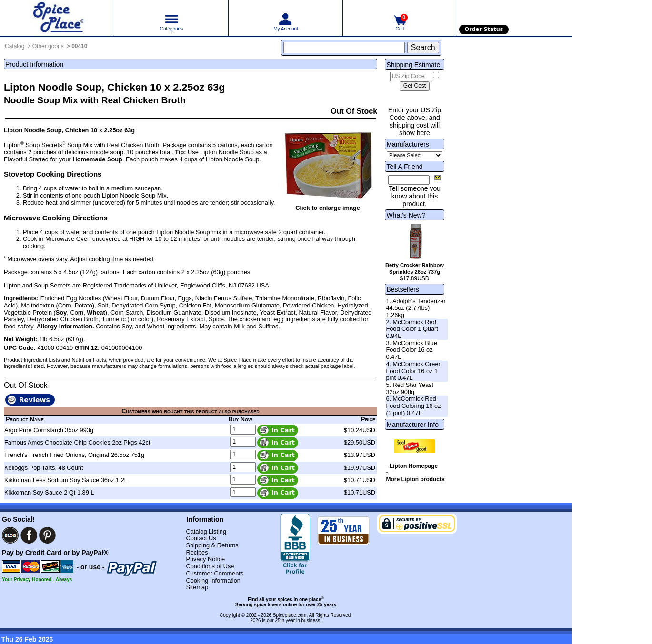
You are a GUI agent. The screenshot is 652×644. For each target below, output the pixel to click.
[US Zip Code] (411, 77)
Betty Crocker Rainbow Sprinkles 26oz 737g (415, 268)
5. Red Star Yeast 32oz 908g (410, 388)
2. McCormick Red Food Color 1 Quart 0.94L (412, 329)
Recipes (197, 552)
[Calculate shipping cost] (415, 86)
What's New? (406, 215)
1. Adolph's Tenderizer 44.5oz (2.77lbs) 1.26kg (416, 308)
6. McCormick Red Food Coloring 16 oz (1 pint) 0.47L (413, 406)
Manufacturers (407, 144)
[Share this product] (437, 178)
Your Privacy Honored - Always (37, 580)
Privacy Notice (205, 559)
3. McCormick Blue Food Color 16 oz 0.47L (411, 350)
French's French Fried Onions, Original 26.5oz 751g (74, 455)
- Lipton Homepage (412, 466)
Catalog (15, 46)
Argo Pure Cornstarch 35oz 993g (49, 430)
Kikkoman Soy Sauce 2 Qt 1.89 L (49, 492)
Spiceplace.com (290, 615)
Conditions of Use (210, 566)
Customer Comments (215, 573)
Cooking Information (213, 580)
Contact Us (201, 538)
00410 (79, 46)
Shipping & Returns (212, 545)
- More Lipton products (415, 476)
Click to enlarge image (328, 208)
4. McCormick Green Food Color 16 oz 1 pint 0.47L (414, 371)
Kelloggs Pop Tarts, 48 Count (44, 468)
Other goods (48, 46)
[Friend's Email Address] (409, 180)
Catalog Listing (206, 531)
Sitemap (197, 587)
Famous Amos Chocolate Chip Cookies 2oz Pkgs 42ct (77, 442)
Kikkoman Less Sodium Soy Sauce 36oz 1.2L (66, 480)
